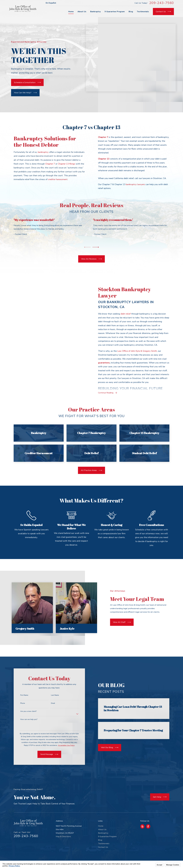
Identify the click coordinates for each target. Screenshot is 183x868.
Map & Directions (63, 836)
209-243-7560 (162, 3)
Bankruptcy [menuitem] (95, 12)
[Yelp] (142, 826)
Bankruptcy (103, 833)
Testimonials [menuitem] (143, 12)
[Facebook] (148, 826)
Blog (100, 840)
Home (101, 826)
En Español (51, 3)
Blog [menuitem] (131, 12)
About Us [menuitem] (82, 12)
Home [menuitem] (71, 12)
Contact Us (103, 847)
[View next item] (96, 247)
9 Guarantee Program (107, 836)
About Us (102, 829)
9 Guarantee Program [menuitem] (115, 12)
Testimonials (104, 843)
